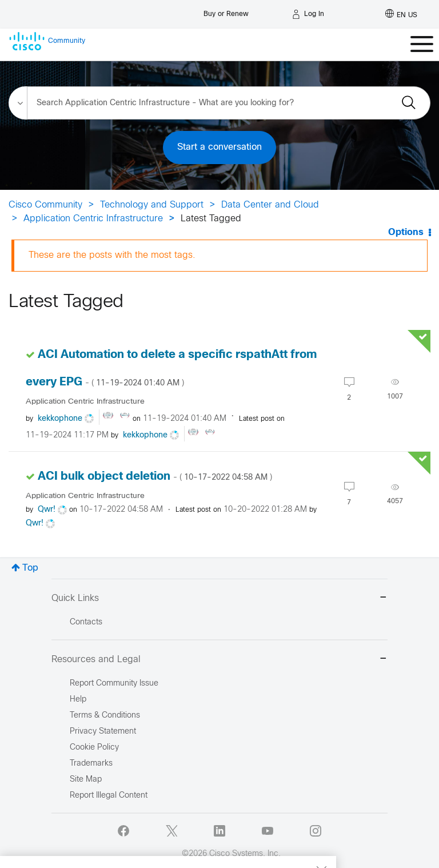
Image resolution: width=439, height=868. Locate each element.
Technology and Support (152, 205)
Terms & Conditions (105, 716)
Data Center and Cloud (270, 205)
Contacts (86, 622)
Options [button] (406, 232)
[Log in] (308, 14)
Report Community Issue (114, 684)
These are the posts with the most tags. (112, 255)
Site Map (86, 780)
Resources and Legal (219, 660)
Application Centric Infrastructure (93, 219)
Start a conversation (219, 147)
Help (78, 700)
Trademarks (91, 764)
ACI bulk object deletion (155, 477)
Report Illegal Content (109, 796)
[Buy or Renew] (226, 11)
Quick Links (219, 598)
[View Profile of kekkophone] (60, 419)
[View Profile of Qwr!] (47, 510)
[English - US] (401, 14)
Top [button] (30, 568)
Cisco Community (45, 205)
